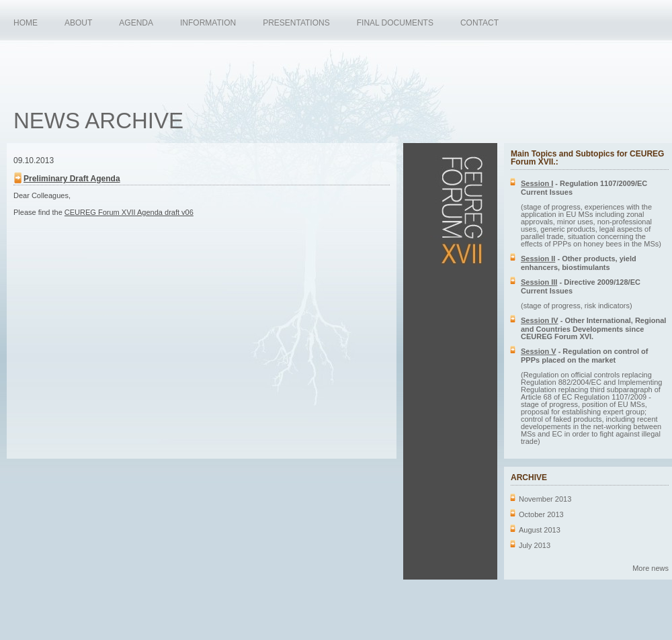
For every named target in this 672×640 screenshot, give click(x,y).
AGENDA (136, 23)
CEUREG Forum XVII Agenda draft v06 (129, 212)
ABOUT (78, 23)
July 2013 (535, 545)
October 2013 (541, 514)
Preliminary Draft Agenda (72, 179)
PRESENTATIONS (296, 23)
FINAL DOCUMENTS (395, 23)
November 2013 (545, 499)
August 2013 (540, 530)
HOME (26, 23)
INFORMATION (208, 23)
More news (650, 568)
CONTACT (479, 23)
